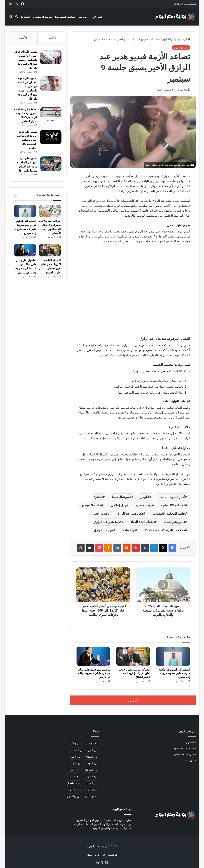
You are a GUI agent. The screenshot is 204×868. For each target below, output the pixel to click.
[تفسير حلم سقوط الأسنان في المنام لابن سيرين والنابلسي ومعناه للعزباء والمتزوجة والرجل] (50, 84)
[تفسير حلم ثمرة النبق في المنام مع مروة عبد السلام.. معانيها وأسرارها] (50, 168)
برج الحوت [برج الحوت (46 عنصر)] (92, 763)
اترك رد (133, 700)
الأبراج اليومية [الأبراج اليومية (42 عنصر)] (90, 744)
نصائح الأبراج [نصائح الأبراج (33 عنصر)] (91, 796)
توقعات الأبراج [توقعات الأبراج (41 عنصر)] (73, 783)
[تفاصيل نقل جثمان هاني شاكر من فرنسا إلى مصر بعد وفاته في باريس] (93, 656)
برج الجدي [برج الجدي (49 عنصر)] (78, 750)
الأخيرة (23, 38)
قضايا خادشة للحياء (143, 522)
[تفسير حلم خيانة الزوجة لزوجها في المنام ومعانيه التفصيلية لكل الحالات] (50, 142)
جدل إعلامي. (118, 505)
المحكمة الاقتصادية (173, 505)
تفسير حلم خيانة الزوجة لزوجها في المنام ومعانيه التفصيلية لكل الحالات (26, 144)
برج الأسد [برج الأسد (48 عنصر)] (74, 744)
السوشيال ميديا (122, 497)
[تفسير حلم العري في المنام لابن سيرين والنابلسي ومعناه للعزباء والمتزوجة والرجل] (50, 58)
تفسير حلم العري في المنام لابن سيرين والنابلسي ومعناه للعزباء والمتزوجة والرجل (26, 60)
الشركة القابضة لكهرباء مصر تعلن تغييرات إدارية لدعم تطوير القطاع (134, 673)
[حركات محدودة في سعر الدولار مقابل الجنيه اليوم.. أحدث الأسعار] (50, 216)
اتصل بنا (25, 17)
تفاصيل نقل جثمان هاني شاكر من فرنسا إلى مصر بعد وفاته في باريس (94, 673)
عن (104, 855)
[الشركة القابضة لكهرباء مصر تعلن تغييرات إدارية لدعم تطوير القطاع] (133, 656)
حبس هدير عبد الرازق (130, 514)
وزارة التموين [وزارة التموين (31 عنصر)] (73, 796)
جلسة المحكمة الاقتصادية (169, 514)
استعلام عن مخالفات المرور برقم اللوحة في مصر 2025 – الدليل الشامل (25, 118)
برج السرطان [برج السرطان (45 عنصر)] (90, 770)
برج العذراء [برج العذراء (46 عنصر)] (73, 770)
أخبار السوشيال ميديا (172, 497)
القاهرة (98, 497)
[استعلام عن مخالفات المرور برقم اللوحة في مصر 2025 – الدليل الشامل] (50, 115)
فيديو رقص (100, 514)
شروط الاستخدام (42, 17)
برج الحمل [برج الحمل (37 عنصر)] (75, 757)
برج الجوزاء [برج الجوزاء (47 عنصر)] (91, 757)
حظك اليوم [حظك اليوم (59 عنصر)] (92, 790)
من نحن (82, 17)
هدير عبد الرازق (104, 530)
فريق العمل (93, 855)
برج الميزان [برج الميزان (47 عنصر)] (91, 783)
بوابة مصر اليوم (97, 846)
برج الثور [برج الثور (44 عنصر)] (93, 750)
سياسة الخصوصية (65, 17)
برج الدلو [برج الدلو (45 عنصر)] (77, 763)
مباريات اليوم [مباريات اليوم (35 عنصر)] (75, 790)
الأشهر (52, 38)
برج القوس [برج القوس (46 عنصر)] (75, 777)
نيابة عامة (129, 530)
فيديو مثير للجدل (174, 522)
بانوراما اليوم (169, 39)
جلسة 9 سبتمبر (91, 505)
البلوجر (145, 497)
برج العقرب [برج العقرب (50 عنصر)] (91, 777)
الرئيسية (184, 39)
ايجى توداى (96, 17)
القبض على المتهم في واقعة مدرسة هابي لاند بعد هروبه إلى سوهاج (174, 673)
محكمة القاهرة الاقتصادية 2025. (165, 530)
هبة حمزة (183, 90)
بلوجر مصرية (144, 505)
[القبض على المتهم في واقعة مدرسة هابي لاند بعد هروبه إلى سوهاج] (173, 656)
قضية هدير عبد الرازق (108, 522)
